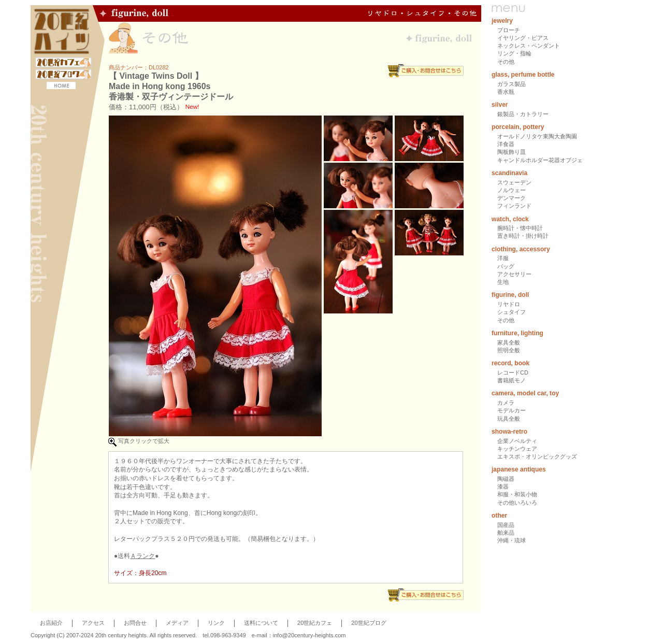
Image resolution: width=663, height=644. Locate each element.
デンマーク (511, 198)
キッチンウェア (517, 449)
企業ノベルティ (517, 441)
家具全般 (509, 342)
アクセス (93, 623)
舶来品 (506, 533)
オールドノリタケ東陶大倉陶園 (537, 136)
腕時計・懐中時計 (520, 228)
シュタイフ (511, 312)
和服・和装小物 (517, 494)
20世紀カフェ (315, 623)
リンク (216, 623)
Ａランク (142, 556)
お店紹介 (51, 623)
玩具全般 (509, 419)
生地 (503, 282)
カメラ (506, 403)
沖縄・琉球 (511, 540)
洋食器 (506, 144)
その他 (506, 62)
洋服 (503, 258)
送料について (261, 623)
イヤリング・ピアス (523, 38)
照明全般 (509, 350)
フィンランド (514, 206)
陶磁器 (506, 479)
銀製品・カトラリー (523, 114)
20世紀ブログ (369, 623)
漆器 (503, 486)
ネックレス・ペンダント (529, 46)
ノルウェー (511, 190)
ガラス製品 (511, 84)
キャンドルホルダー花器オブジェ (540, 160)
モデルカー (511, 410)
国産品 (506, 525)
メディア (177, 623)
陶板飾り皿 (511, 152)
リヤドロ (509, 304)
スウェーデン (514, 182)
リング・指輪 (514, 53)
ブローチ (509, 30)
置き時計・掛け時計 (523, 236)
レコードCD (513, 373)
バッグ (506, 266)
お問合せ (135, 623)
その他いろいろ (517, 503)
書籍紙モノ (511, 380)
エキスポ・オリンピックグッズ (537, 456)
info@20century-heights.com (309, 635)
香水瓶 (506, 92)
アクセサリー (514, 274)
